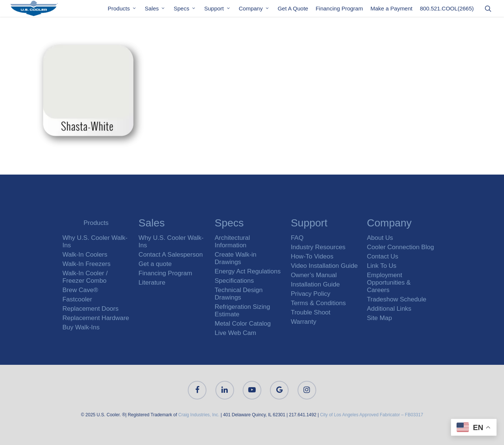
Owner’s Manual (314, 275)
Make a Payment (391, 11)
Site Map (379, 318)
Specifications (234, 281)
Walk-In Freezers (86, 264)
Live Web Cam (235, 333)
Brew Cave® (80, 290)
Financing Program (339, 11)
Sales (155, 11)
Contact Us (383, 256)
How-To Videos (312, 256)
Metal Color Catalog (243, 324)
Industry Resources (318, 247)
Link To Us (382, 266)
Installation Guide (315, 284)
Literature (152, 283)
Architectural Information (232, 242)
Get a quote (155, 264)
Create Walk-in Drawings (236, 258)
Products (122, 11)
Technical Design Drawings (239, 294)
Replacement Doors (90, 309)
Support (217, 11)
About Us (380, 238)
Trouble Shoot (311, 312)
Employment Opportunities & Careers (389, 283)
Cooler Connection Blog (401, 247)
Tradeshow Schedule (397, 299)
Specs (185, 11)
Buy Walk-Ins (81, 327)
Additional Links (389, 309)
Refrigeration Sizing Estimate (242, 311)
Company (254, 11)
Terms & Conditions (318, 303)
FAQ (297, 238)
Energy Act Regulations (248, 271)
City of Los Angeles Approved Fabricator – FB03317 (371, 415)
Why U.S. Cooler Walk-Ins (95, 242)
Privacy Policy (311, 294)
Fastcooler (77, 299)
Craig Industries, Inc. (199, 415)
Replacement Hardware (96, 318)
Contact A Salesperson (171, 255)
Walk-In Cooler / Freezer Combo (85, 277)
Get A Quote (293, 11)
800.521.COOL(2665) (447, 11)
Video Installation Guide (324, 266)
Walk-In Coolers (85, 255)
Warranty (304, 322)
